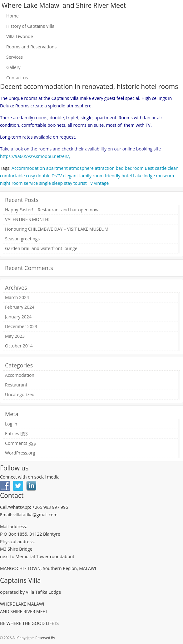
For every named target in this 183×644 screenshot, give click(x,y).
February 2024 (20, 307)
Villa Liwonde (20, 36)
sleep (58, 183)
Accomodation (20, 375)
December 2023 (21, 326)
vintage (101, 183)
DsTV (57, 176)
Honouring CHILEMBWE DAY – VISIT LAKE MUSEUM (57, 229)
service (31, 183)
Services (15, 57)
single (45, 183)
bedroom (134, 168)
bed (120, 168)
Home (12, 16)
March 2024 (17, 297)
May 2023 (15, 336)
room (17, 183)
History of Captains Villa (30, 26)
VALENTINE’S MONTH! (27, 219)
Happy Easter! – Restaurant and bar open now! (52, 210)
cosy (30, 176)
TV (90, 183)
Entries (16, 433)
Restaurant (16, 385)
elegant (71, 176)
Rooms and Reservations (31, 47)
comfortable (12, 176)
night (5, 183)
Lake (138, 176)
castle (161, 168)
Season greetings (22, 239)
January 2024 (18, 317)
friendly (113, 176)
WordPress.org (20, 453)
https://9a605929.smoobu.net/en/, (35, 156)
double (43, 176)
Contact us (17, 78)
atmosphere (81, 168)
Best (149, 168)
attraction (105, 168)
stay (68, 183)
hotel (127, 176)
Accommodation (28, 168)
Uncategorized (20, 394)
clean (173, 168)
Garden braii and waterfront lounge (41, 248)
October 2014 (19, 346)
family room (91, 176)
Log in (11, 424)
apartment (57, 168)
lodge (149, 176)
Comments (20, 443)
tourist (80, 183)
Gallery (13, 67)
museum (165, 176)
